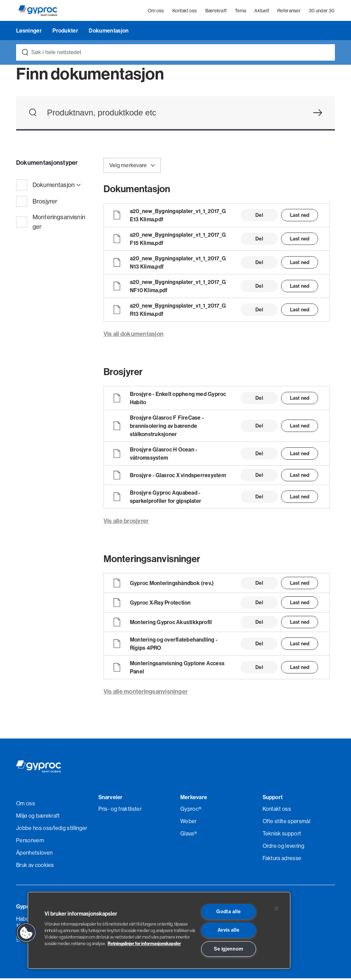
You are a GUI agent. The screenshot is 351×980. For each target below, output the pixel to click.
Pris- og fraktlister (120, 810)
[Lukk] (276, 908)
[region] (159, 930)
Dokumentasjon (109, 32)
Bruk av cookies (35, 867)
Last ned (300, 217)
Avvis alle (228, 930)
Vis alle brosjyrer (126, 523)
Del (259, 217)
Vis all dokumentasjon (134, 336)
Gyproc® (191, 810)
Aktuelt (262, 12)
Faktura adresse (282, 860)
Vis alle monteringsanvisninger (146, 693)
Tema (241, 12)
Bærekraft (216, 12)
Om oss (156, 12)
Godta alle (228, 911)
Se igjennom (228, 949)
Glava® (189, 835)
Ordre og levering (283, 847)
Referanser (289, 12)
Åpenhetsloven (34, 854)
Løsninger (29, 32)
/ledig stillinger (69, 830)
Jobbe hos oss (34, 830)
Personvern (30, 842)
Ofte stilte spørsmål (286, 823)
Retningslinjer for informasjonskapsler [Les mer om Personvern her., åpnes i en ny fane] (144, 943)
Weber (189, 823)
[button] (26, 933)
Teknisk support (282, 835)
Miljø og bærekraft (38, 817)
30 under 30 (322, 12)
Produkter (66, 32)
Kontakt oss (185, 12)
